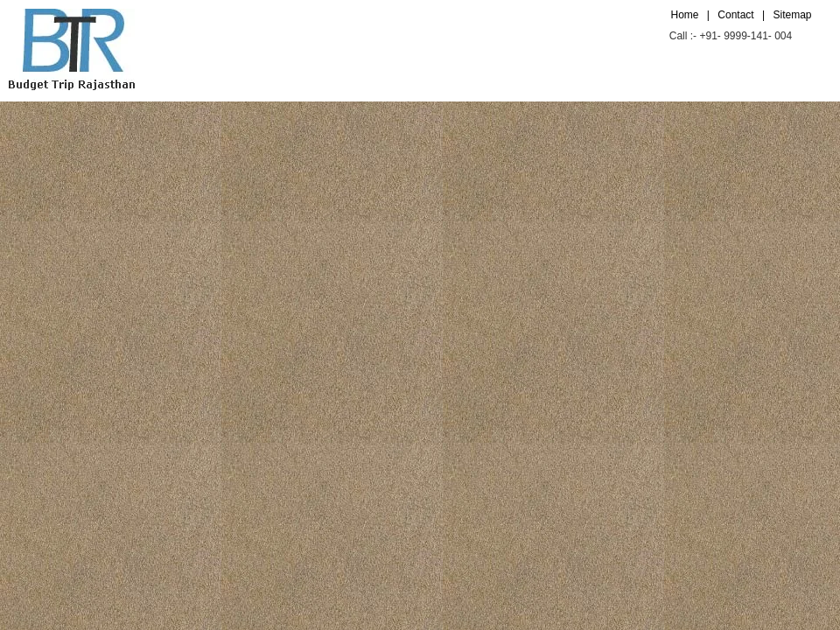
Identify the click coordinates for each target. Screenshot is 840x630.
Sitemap (792, 15)
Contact (735, 15)
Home (685, 15)
